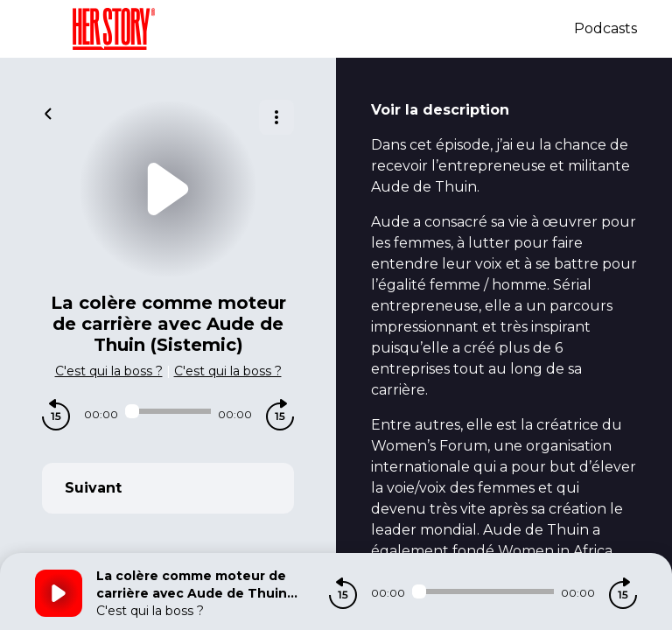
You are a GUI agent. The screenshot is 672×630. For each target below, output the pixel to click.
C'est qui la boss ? (109, 371)
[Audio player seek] (168, 411)
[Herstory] (304, 29)
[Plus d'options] (276, 117)
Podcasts (605, 28)
